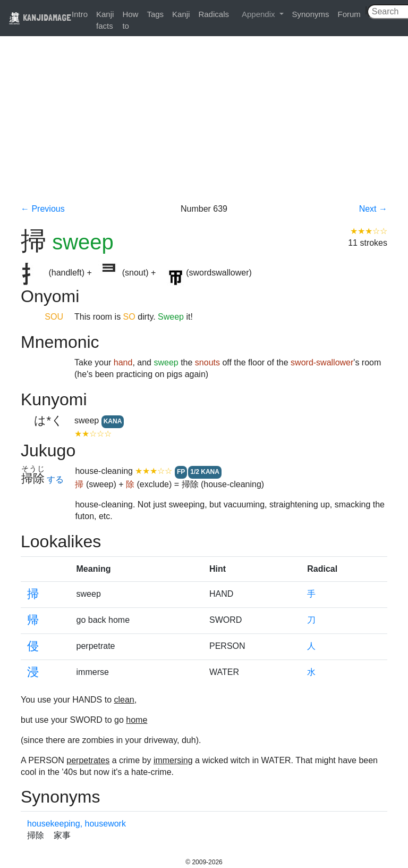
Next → (373, 209)
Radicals (214, 14)
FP (181, 472)
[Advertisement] (204, 123)
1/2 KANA (205, 472)
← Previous (43, 209)
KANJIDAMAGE (40, 17)
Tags (155, 14)
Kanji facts (105, 20)
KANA (113, 421)
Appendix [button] (260, 14)
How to (130, 20)
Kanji (181, 14)
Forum (349, 14)
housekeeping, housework (76, 824)
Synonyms (311, 14)
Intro (80, 14)
